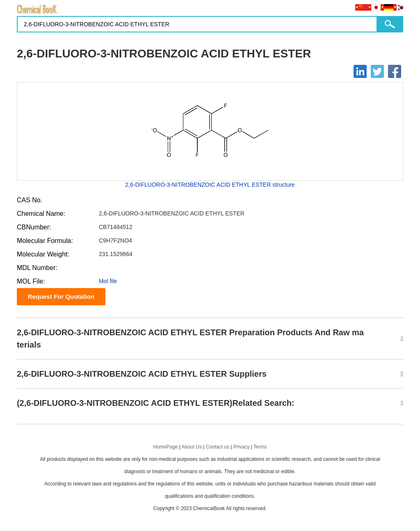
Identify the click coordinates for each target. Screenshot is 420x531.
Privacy (241, 447)
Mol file (108, 281)
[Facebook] (395, 71)
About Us (192, 447)
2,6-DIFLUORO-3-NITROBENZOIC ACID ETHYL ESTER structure (210, 185)
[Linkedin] (360, 71)
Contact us (218, 447)
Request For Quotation (61, 296)
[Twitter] (377, 71)
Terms (260, 447)
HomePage (165, 447)
